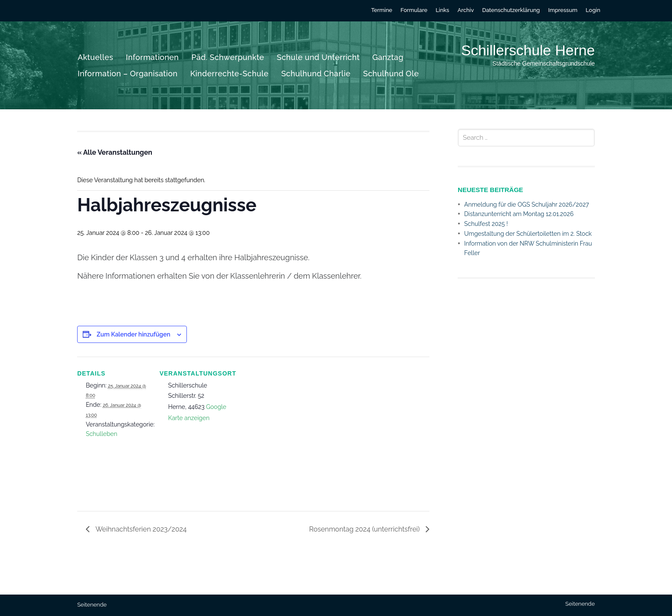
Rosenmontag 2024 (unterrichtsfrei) (365, 529)
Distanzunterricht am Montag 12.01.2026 (519, 214)
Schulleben (102, 434)
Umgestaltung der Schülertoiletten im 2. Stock (528, 234)
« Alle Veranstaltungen (115, 152)
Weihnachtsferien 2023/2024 (140, 529)
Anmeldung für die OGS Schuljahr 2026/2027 (526, 204)
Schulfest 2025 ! (486, 224)
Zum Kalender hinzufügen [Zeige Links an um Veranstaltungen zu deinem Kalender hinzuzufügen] (134, 334)
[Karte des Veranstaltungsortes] (287, 426)
